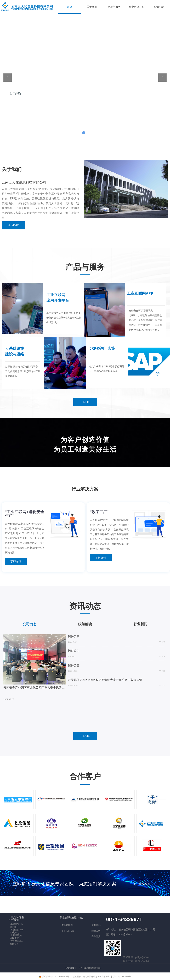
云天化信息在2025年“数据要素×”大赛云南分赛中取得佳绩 (105, 680)
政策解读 (85, 624)
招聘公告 (74, 636)
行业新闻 (140, 624)
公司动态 (30, 624)
